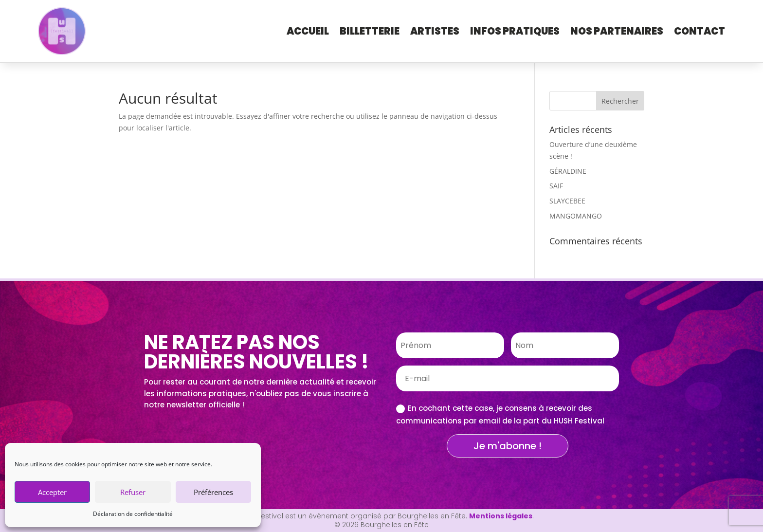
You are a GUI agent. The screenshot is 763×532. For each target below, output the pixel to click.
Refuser (133, 492)
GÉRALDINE (568, 171)
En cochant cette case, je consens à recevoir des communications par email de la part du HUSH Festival (500, 414)
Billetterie (370, 31)
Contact (699, 31)
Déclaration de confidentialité (133, 514)
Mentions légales (501, 516)
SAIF (556, 186)
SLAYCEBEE (567, 201)
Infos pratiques (515, 31)
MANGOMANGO (576, 216)
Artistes (435, 31)
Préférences (213, 492)
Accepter (52, 492)
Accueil (308, 31)
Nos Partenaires (617, 31)
